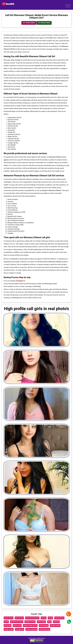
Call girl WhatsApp (44, 629)
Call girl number (9, 629)
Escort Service (19, 618)
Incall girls (56, 622)
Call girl (50, 618)
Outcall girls (8, 625)
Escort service (17, 625)
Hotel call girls (41, 622)
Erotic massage (44, 625)
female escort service (17, 622)
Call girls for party (30, 622)
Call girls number (55, 625)
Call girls (44, 618)
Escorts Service (9, 618)
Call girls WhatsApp (31, 629)
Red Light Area (20, 629)
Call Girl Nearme (59, 618)
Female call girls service (30, 625)
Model (49, 622)
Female (6, 622)
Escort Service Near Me (32, 618)
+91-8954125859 (29, 23)
